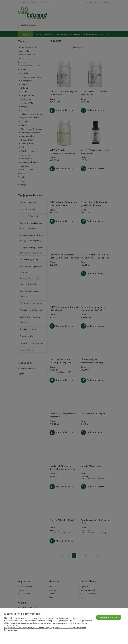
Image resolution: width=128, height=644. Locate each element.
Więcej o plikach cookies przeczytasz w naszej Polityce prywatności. (33, 628)
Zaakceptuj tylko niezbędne (75, 628)
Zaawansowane (11, 630)
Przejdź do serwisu (109, 617)
